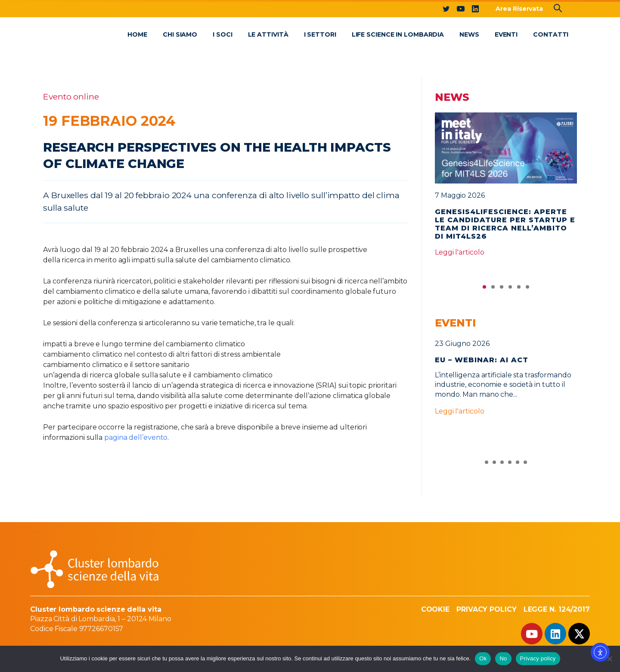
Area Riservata (519, 9)
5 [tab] (519, 289)
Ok (483, 658)
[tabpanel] (506, 188)
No (503, 658)
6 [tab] (527, 289)
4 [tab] (510, 289)
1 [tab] (484, 289)
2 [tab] (493, 289)
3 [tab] (502, 289)
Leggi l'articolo (459, 252)
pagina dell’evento (136, 437)
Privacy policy (538, 658)
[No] (609, 659)
